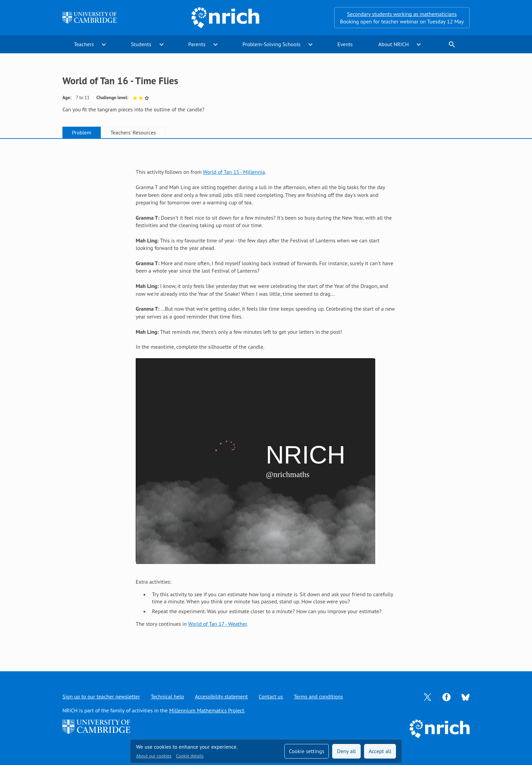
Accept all (380, 751)
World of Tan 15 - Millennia (234, 172)
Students (141, 44)
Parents (197, 44)
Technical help (167, 696)
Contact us (271, 696)
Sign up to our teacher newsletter (101, 696)
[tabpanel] (266, 398)
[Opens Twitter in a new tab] (427, 696)
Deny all (346, 751)
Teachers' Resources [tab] (133, 132)
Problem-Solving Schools (272, 44)
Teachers (84, 44)
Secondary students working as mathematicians (402, 14)
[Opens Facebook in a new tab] (446, 696)
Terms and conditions (318, 696)
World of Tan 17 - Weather (218, 624)
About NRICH (394, 44)
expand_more (104, 44)
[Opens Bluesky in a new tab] (465, 697)
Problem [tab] (82, 132)
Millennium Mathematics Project (206, 710)
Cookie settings (306, 751)
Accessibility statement (221, 696)
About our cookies (154, 756)
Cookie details (190, 756)
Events (345, 44)
